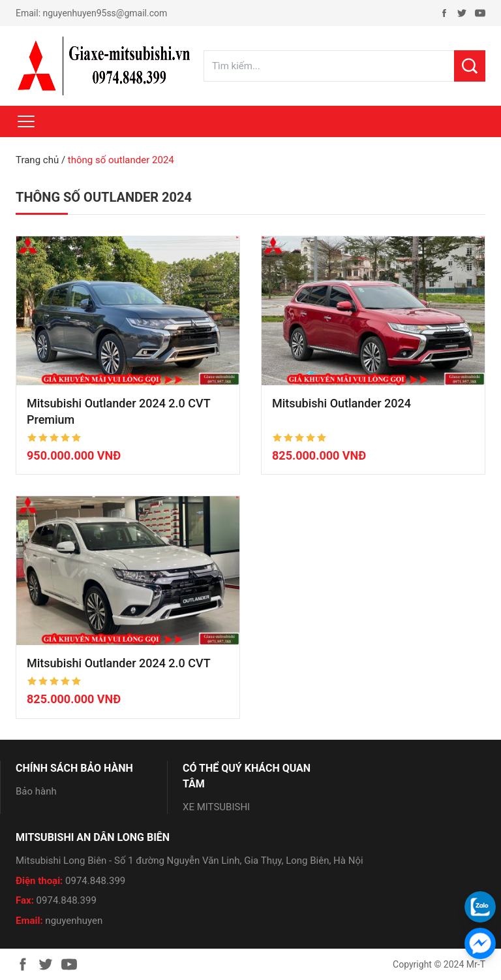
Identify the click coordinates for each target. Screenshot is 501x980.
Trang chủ (37, 160)
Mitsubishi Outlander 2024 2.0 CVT (119, 663)
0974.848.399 (95, 881)
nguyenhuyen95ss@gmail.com (105, 13)
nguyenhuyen (74, 921)
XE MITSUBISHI (216, 807)
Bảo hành (36, 791)
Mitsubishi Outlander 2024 (342, 403)
